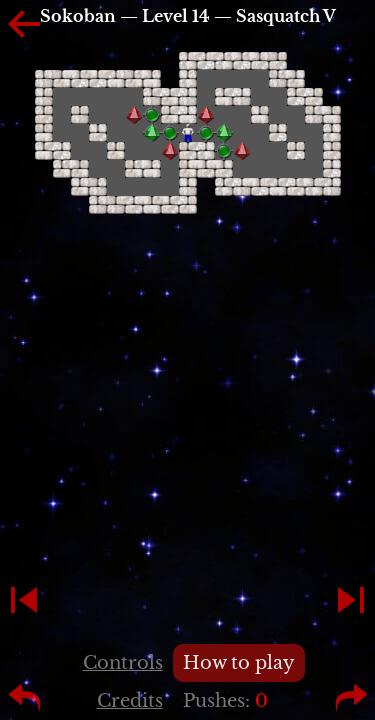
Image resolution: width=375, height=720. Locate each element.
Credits (130, 701)
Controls (123, 663)
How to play (239, 663)
